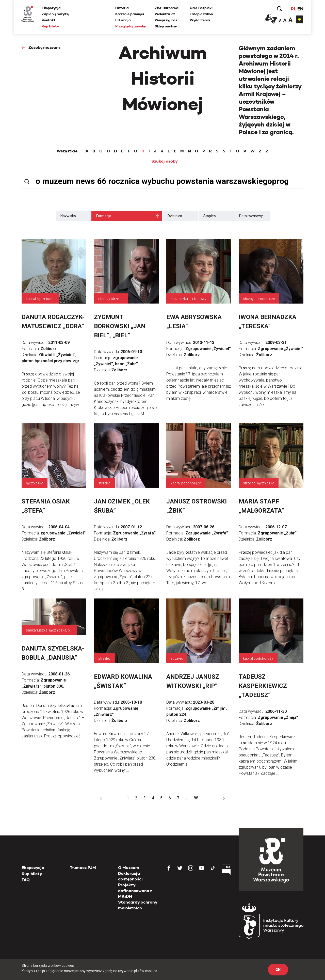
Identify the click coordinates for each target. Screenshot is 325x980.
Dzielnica (175, 216)
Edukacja (123, 20)
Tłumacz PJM (83, 868)
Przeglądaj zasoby (131, 26)
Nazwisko (68, 216)
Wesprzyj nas (166, 20)
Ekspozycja (51, 8)
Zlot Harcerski (167, 8)
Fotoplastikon (201, 14)
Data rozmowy (251, 216)
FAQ (26, 880)
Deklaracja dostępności (130, 876)
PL (293, 9)
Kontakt (49, 20)
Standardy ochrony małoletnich (138, 905)
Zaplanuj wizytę (55, 14)
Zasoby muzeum (44, 47)
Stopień (210, 216)
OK (278, 970)
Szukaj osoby (165, 161)
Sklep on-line (166, 26)
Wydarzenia (200, 20)
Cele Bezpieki (201, 8)
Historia (122, 8)
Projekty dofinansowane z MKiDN (135, 891)
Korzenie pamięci (130, 14)
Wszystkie (67, 151)
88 (196, 798)
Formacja (104, 216)
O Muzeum (129, 868)
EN (300, 9)
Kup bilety (51, 26)
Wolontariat (165, 14)
